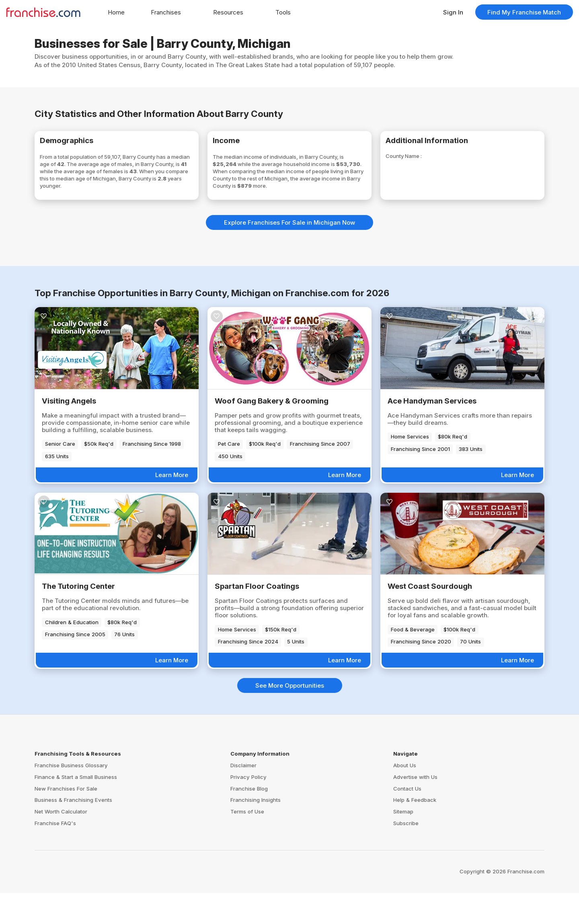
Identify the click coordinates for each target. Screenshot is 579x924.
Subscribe (406, 854)
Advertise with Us (415, 808)
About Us (405, 796)
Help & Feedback (415, 831)
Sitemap (403, 842)
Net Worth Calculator (61, 842)
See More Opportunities (290, 716)
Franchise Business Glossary (71, 796)
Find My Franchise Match (524, 12)
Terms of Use (247, 842)
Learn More (172, 506)
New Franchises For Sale (66, 820)
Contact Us (407, 820)
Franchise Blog (249, 820)
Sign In (453, 12)
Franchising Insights (256, 831)
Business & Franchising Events (73, 831)
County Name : (417, 160)
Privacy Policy (248, 808)
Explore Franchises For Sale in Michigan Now (289, 253)
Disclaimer (243, 796)
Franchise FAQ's (55, 854)
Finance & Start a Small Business (76, 808)
